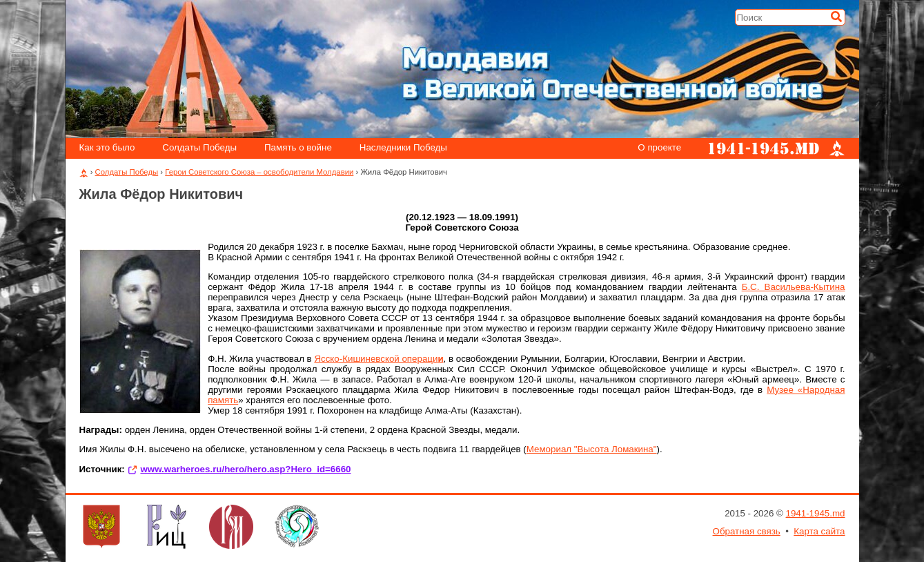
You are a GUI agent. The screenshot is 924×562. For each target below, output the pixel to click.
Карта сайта (819, 531)
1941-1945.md (816, 513)
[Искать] (836, 17)
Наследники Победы (403, 148)
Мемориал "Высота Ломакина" (592, 449)
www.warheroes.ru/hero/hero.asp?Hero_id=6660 (245, 469)
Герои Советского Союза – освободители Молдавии (259, 172)
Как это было (107, 148)
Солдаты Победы (199, 148)
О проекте (659, 148)
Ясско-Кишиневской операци (379, 359)
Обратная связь (747, 531)
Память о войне (298, 148)
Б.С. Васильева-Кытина (794, 287)
